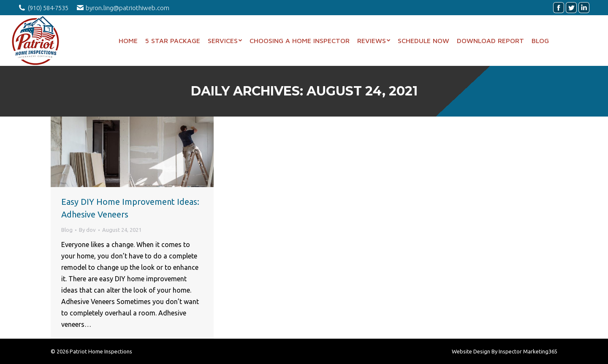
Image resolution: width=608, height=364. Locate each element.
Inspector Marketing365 (528, 351)
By (87, 230)
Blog (67, 230)
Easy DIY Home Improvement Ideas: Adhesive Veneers (130, 208)
